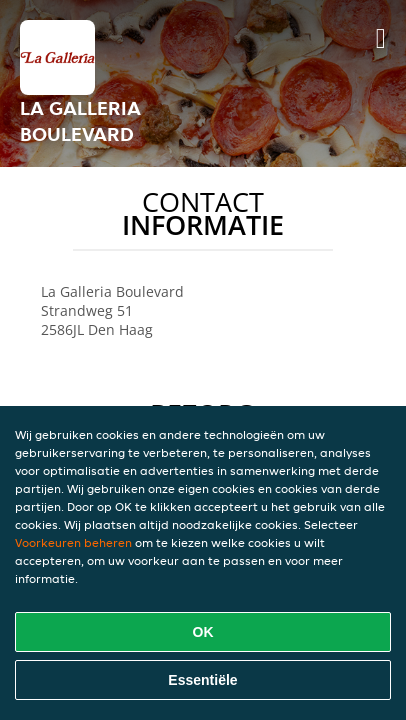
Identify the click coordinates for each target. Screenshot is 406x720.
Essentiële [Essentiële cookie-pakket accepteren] (202, 680)
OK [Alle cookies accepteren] (203, 632)
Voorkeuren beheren (73, 542)
